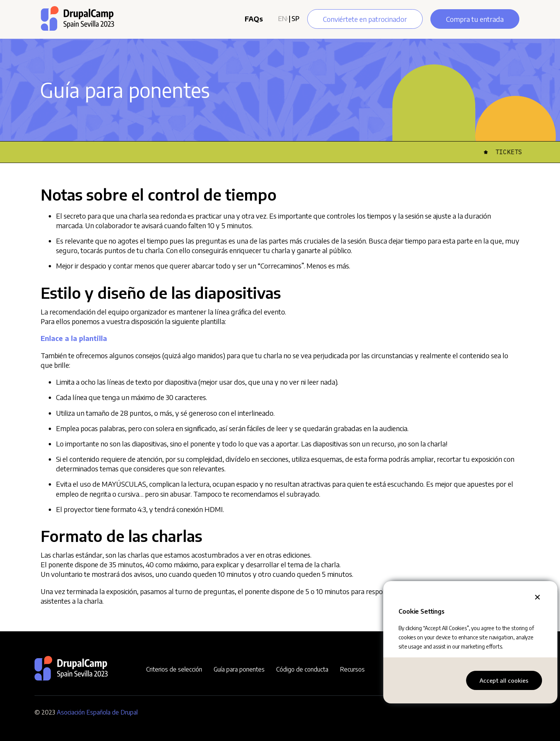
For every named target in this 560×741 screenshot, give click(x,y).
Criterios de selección (174, 669)
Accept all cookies (504, 680)
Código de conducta (302, 669)
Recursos (352, 669)
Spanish (296, 18)
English (283, 18)
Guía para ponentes (239, 669)
